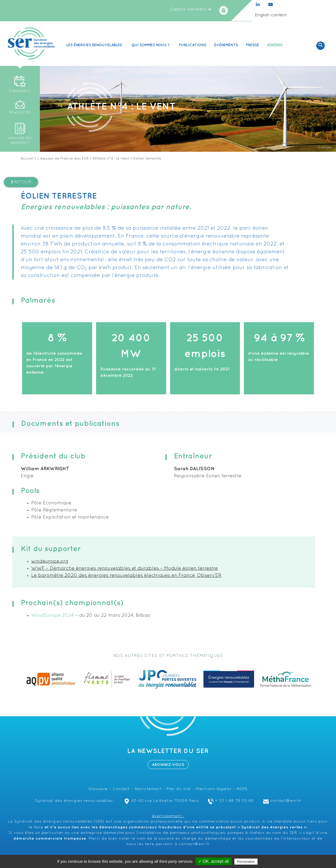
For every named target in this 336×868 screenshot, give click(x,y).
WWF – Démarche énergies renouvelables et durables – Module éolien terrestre (125, 569)
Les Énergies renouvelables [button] (95, 45)
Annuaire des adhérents (20, 141)
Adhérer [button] (275, 45)
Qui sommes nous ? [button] (151, 45)
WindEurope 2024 (53, 616)
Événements (226, 45)
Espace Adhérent (191, 9)
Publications (193, 45)
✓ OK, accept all (214, 861)
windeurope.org (50, 561)
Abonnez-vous (168, 765)
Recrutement (148, 789)
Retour (21, 182)
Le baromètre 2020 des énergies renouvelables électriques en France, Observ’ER (126, 576)
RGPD (242, 789)
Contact (121, 789)
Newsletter (20, 113)
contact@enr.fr (282, 801)
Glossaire (98, 789)
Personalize (246, 862)
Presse (253, 45)
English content (271, 15)
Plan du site (179, 789)
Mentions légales (214, 789)
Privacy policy (271, 861)
